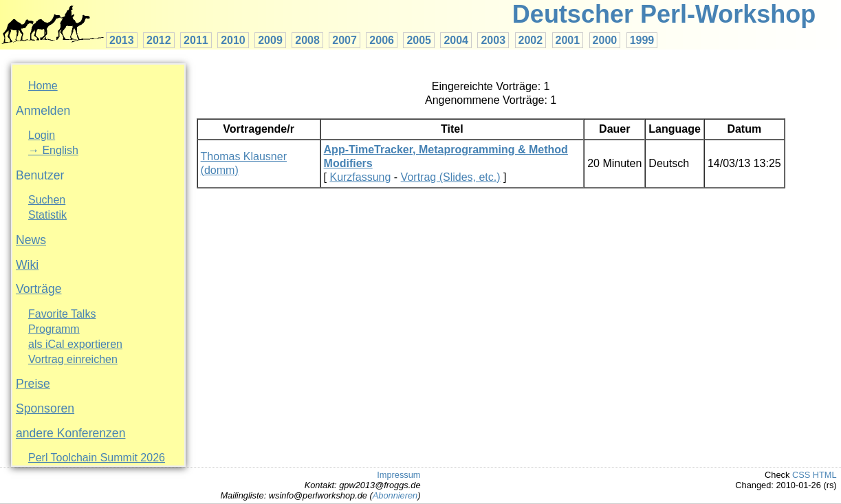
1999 (642, 40)
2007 (345, 40)
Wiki (27, 265)
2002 (531, 40)
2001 (568, 40)
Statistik (47, 215)
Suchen (47, 200)
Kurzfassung (360, 177)
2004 (456, 40)
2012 (159, 40)
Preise (33, 384)
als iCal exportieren (75, 344)
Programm (54, 329)
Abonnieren (395, 495)
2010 (233, 40)
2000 (605, 40)
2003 (493, 40)
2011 (196, 40)
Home (43, 86)
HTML (825, 475)
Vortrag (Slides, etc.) (451, 177)
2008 (307, 40)
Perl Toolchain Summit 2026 (97, 458)
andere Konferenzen (70, 433)
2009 (270, 40)
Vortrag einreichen (73, 359)
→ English (53, 150)
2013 (122, 40)
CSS (801, 475)
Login (42, 135)
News (31, 240)
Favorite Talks (62, 314)
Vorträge (39, 289)
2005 (419, 40)
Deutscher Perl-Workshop (664, 14)
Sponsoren (45, 408)
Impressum (398, 475)
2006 (382, 40)
